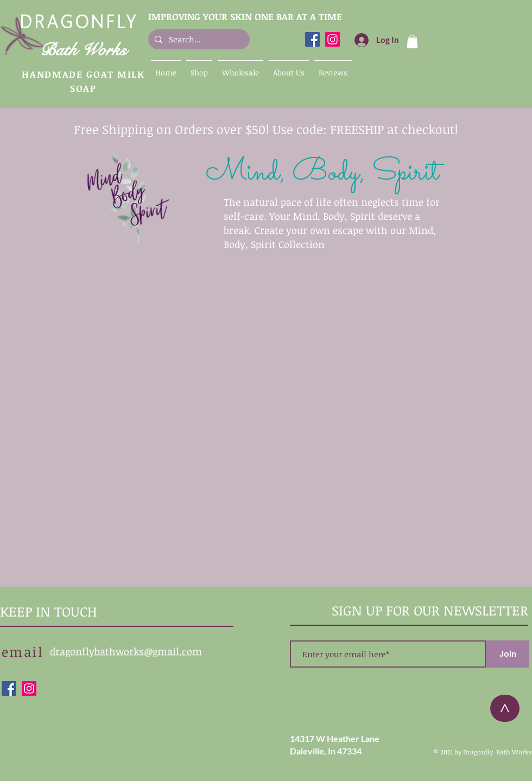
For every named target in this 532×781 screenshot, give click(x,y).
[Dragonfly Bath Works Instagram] (332, 39)
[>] (505, 708)
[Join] (508, 654)
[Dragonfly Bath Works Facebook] (312, 39)
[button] (412, 42)
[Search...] (198, 39)
